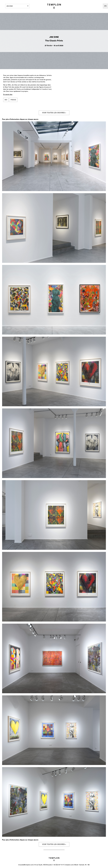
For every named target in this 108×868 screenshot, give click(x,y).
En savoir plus (8, 95)
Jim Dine (17, 6)
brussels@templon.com (26, 865)
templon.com (69, 865)
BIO (6, 100)
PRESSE (13, 100)
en (105, 6)
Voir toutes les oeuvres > (54, 113)
